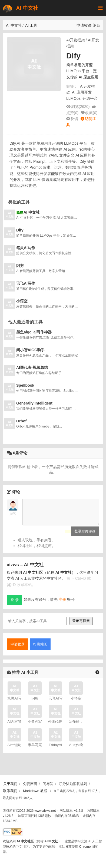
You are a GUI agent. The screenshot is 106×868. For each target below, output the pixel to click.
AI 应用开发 (82, 92)
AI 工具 (31, 25)
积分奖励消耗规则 (73, 784)
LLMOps (73, 98)
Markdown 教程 (35, 791)
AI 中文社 (20, 8)
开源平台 (90, 98)
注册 (62, 604)
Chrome (85, 847)
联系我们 (10, 791)
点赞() (72, 113)
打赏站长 (40, 648)
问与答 (48, 784)
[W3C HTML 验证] (13, 832)
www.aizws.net (45, 811)
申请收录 (84, 25)
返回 (97, 25)
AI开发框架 (76, 40)
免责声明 (30, 784)
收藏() (91, 113)
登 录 (15, 604)
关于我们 (10, 784)
